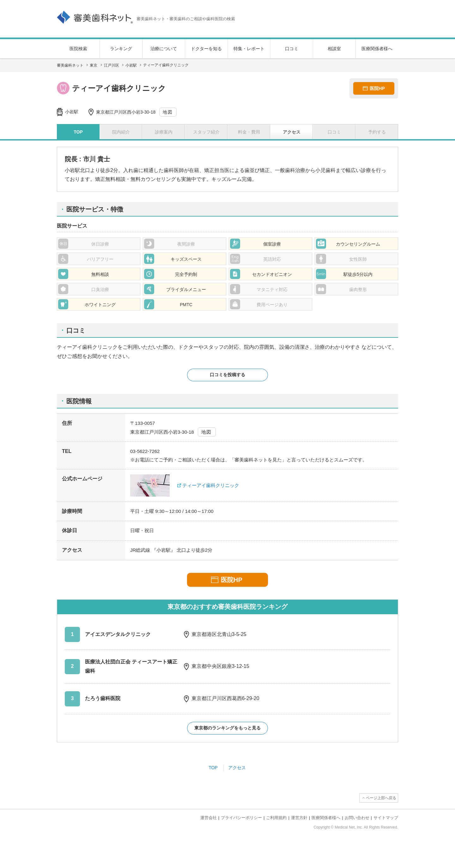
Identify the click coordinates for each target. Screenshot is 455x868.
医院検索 (78, 49)
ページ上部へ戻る (381, 798)
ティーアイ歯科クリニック (211, 485)
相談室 (334, 49)
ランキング (121, 49)
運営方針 (299, 818)
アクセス (237, 768)
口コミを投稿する (227, 375)
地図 (168, 112)
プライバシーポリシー (241, 818)
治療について (164, 49)
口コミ (292, 49)
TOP (213, 768)
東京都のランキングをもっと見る (227, 728)
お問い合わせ (357, 818)
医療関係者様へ (377, 49)
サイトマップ (386, 818)
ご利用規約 (276, 818)
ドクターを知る (206, 49)
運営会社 (209, 818)
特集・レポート (249, 49)
